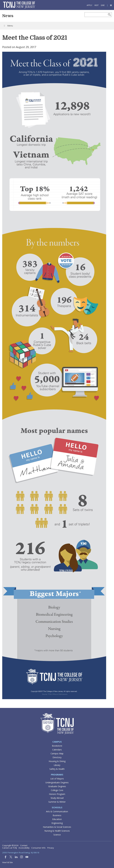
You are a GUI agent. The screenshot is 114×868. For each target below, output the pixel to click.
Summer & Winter (57, 802)
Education (57, 819)
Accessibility (24, 848)
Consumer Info (38, 848)
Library (57, 765)
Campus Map (57, 753)
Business (57, 815)
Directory (57, 757)
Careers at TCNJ (9, 848)
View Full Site (7, 862)
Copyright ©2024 (10, 845)
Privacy (51, 848)
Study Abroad (57, 798)
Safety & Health (57, 769)
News (8, 16)
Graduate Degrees (57, 786)
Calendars (57, 750)
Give (103, 5)
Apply (89, 5)
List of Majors (57, 779)
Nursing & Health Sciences (57, 831)
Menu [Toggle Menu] (8, 26)
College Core (57, 790)
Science (57, 835)
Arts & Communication (57, 811)
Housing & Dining (57, 761)
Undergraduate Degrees (57, 782)
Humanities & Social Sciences (57, 827)
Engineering (57, 823)
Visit (96, 5)
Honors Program (57, 794)
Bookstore (57, 746)
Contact (24, 845)
